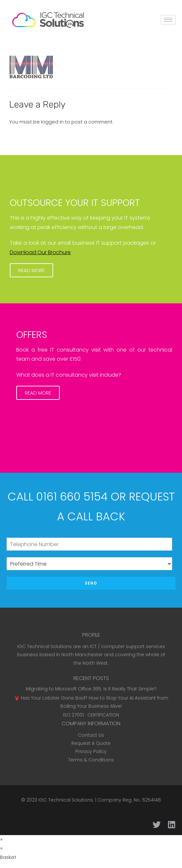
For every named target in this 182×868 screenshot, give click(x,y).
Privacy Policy (91, 751)
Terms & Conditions (91, 760)
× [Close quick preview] (1, 839)
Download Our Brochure (40, 252)
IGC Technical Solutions (66, 800)
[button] (31, 270)
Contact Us (91, 735)
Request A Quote (91, 743)
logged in (52, 122)
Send (91, 583)
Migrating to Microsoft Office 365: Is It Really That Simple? (91, 689)
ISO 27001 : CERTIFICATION (91, 715)
